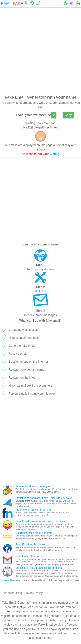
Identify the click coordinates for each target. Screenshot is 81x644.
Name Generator (12, 580)
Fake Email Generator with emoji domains (40, 521)
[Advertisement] (40, 51)
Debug (55, 154)
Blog (19, 593)
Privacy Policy (33, 593)
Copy (68, 115)
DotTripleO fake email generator (34, 533)
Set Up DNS (40, 291)
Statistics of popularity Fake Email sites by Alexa (44, 498)
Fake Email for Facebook (30, 545)
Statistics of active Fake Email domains (39, 568)
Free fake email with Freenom (33, 510)
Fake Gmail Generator (29, 556)
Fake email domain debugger (33, 486)
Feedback (7, 593)
